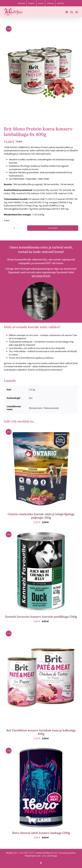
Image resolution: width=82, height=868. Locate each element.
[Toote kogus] (14, 228)
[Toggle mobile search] (72, 12)
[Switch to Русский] (22, 3)
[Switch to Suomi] (41, 3)
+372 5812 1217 (26, 853)
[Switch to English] (32, 3)
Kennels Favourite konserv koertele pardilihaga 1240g (41, 617)
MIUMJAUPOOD (41, 276)
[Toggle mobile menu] (77, 12)
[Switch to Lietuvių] (50, 3)
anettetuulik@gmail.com (46, 853)
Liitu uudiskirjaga (50, 856)
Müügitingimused (32, 856)
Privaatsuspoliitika (67, 853)
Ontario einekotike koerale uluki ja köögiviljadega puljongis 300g (41, 516)
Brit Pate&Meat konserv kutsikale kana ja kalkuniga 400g (41, 732)
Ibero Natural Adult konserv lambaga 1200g (41, 833)
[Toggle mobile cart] (67, 12)
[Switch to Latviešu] (60, 3)
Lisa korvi (53, 228)
